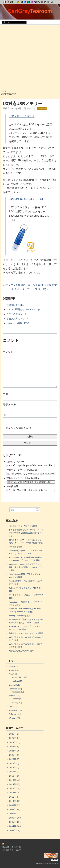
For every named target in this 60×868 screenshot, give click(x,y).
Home (4, 91)
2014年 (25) (15, 784)
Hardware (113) (15, 689)
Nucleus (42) (17, 681)
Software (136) (15, 714)
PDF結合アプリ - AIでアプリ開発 (23, 526)
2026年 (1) (14, 734)
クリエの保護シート (17, 314)
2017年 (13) (15, 772)
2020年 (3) (14, 759)
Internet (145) (14, 696)
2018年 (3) (14, 768)
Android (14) (14, 666)
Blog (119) (13, 674)
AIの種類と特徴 (15, 547)
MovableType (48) (19, 677)
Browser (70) (17, 699)
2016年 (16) (15, 776)
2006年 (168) (15, 818)
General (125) (15, 685)
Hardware (42, 109)
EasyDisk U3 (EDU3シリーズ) (26, 199)
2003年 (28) (15, 830)
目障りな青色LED (16, 305)
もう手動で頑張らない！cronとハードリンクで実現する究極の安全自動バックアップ (26, 533)
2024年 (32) (15, 742)
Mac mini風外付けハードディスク (24, 309)
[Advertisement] (30, 58)
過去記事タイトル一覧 (12, 847)
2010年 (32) (15, 801)
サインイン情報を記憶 (18, 428)
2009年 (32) (15, 805)
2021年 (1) (14, 755)
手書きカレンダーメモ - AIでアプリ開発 (26, 633)
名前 (5, 394)
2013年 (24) (15, 788)
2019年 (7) (14, 763)
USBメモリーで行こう (22, 116)
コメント (8, 352)
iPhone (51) (14, 670)
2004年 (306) (15, 826)
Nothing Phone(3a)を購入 (20, 616)
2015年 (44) (15, 780)
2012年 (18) (15, 793)
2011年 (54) (15, 797)
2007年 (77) (15, 814)
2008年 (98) (15, 809)
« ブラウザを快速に (14, 285)
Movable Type (52, 863)
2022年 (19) (15, 751)
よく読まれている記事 (12, 850)
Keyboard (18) (18, 692)
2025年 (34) (15, 738)
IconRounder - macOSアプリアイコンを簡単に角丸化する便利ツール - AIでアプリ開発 (26, 567)
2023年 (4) (14, 747)
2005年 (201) (15, 822)
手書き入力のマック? (17, 319)
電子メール (9, 404)
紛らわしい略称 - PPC (18, 323)
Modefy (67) (17, 703)
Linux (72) (13, 706)
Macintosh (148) (16, 710)
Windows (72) (14, 718)
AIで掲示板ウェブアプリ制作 (21, 651)
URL (5, 415)
